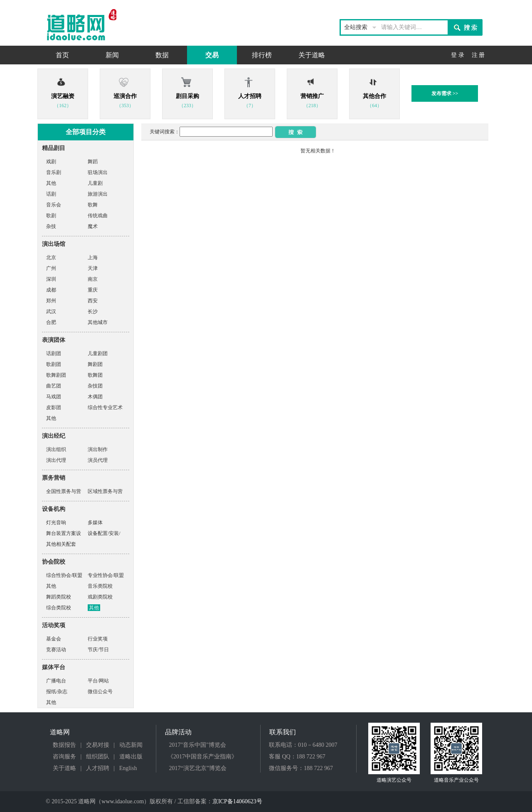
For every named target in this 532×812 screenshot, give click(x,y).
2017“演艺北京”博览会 (198, 768)
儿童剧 (95, 183)
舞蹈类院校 (59, 597)
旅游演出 (98, 194)
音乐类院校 (100, 586)
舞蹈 (93, 162)
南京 (93, 279)
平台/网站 (98, 681)
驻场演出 (98, 172)
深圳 (51, 279)
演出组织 (56, 449)
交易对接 (98, 745)
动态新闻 (131, 745)
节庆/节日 (98, 650)
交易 (212, 55)
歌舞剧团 (56, 375)
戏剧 (51, 162)
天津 (93, 268)
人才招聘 (98, 768)
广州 (51, 268)
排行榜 (262, 55)
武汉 (51, 312)
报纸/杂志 (57, 692)
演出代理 (56, 460)
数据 (162, 55)
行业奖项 (98, 639)
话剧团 (54, 353)
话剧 (51, 194)
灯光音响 (56, 523)
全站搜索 (356, 27)
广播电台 (56, 681)
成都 (51, 290)
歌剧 (51, 216)
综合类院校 (59, 608)
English (128, 768)
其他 (51, 183)
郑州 (51, 301)
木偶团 (95, 397)
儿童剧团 (98, 353)
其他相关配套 (61, 544)
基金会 (54, 639)
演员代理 (98, 460)
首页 (62, 55)
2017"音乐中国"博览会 (198, 745)
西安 (93, 301)
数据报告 (64, 745)
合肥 (51, 322)
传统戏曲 (98, 216)
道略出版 (131, 757)
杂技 (51, 226)
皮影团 (54, 407)
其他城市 (98, 322)
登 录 (458, 55)
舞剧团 (95, 364)
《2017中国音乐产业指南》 (202, 757)
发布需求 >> (445, 93)
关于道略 (312, 55)
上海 (93, 258)
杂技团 (95, 386)
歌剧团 (54, 364)
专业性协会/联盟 (106, 575)
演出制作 (98, 449)
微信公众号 (100, 692)
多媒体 (95, 523)
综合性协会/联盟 (64, 575)
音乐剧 (54, 172)
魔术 (93, 226)
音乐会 (54, 205)
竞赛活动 (56, 650)
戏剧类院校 (100, 597)
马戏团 (54, 397)
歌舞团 (95, 375)
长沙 (93, 312)
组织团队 (98, 757)
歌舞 (93, 205)
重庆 (93, 290)
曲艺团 (54, 386)
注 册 (478, 55)
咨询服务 (64, 757)
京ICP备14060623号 (237, 801)
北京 (51, 258)
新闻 (112, 55)
